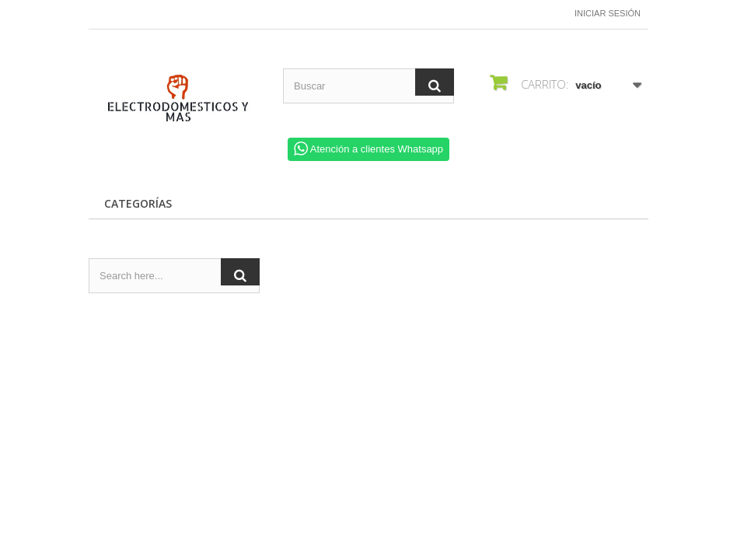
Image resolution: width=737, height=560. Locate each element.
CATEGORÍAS (138, 203)
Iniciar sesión (608, 13)
